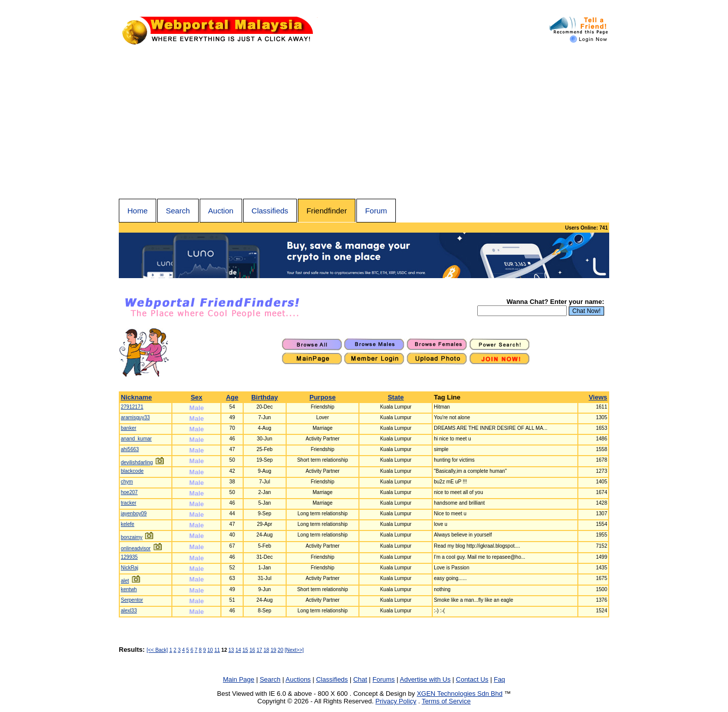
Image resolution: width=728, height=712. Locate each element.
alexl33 (129, 611)
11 (217, 650)
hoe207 (129, 492)
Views (598, 397)
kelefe (128, 524)
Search (178, 211)
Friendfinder (327, 211)
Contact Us (472, 679)
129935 (129, 557)
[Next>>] (294, 650)
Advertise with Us (425, 679)
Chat (360, 679)
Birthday (265, 397)
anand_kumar (136, 439)
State (396, 397)
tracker (129, 503)
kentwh (129, 589)
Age (232, 397)
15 (245, 650)
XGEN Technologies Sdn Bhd (460, 694)
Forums (384, 679)
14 (238, 650)
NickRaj (129, 568)
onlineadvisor (136, 548)
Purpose (323, 397)
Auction (221, 211)
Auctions (298, 679)
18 (266, 650)
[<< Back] (157, 650)
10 (210, 650)
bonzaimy (132, 537)
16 (252, 650)
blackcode (132, 471)
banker (129, 428)
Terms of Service (446, 701)
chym (127, 482)
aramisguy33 (135, 417)
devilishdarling (137, 462)
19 (273, 650)
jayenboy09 (134, 514)
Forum (376, 211)
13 (231, 650)
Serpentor (132, 600)
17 (259, 650)
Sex (196, 397)
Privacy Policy (396, 701)
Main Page (239, 679)
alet (125, 581)
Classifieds (270, 211)
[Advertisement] (364, 123)
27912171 (132, 407)
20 (280, 650)
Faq (499, 679)
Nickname (136, 397)
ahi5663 (130, 449)
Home (138, 211)
